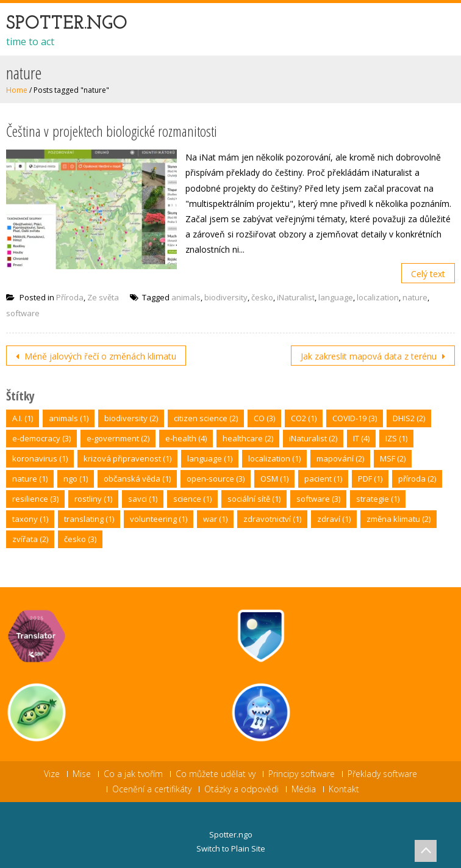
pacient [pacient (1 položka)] (323, 479)
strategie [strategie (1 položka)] (378, 499)
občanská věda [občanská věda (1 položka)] (137, 479)
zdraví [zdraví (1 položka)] (334, 519)
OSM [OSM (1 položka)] (274, 479)
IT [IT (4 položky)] (361, 438)
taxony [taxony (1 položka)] (30, 519)
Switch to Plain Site (231, 848)
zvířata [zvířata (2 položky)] (30, 539)
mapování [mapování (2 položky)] (340, 458)
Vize (52, 774)
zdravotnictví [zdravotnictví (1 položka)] (272, 519)
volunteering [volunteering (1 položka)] (159, 519)
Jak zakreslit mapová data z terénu (370, 356)
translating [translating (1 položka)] (89, 519)
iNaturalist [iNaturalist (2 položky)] (313, 438)
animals (186, 297)
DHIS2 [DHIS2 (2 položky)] (409, 418)
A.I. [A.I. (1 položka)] (23, 418)
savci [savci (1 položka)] (143, 499)
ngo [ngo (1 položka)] (76, 479)
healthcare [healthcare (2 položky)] (248, 438)
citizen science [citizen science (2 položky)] (206, 418)
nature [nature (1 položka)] (30, 479)
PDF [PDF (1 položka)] (370, 479)
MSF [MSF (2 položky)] (393, 458)
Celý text (428, 274)
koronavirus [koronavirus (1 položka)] (40, 458)
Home (17, 90)
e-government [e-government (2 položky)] (118, 438)
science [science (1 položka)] (192, 499)
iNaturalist (296, 297)
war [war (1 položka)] (215, 519)
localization (378, 297)
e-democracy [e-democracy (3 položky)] (41, 438)
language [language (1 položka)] (210, 458)
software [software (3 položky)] (318, 499)
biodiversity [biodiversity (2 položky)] (131, 418)
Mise (82, 774)
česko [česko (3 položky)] (80, 539)
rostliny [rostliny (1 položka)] (93, 499)
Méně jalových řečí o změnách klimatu (99, 356)
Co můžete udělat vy (216, 774)
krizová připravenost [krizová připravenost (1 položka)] (127, 458)
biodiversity (226, 297)
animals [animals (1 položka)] (69, 418)
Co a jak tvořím (133, 774)
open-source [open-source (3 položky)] (216, 479)
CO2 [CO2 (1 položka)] (304, 418)
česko (262, 297)
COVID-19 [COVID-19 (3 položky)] (355, 418)
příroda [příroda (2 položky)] (417, 479)
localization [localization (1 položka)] (274, 458)
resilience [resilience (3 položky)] (35, 499)
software (23, 313)
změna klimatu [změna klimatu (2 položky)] (398, 519)
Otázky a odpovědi (241, 789)
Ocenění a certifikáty (152, 789)
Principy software (302, 774)
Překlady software (382, 774)
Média (304, 789)
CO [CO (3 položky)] (264, 418)
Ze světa (103, 297)
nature (415, 297)
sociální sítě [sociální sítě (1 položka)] (254, 499)
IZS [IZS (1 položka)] (396, 438)
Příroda (70, 297)
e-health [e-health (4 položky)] (186, 438)
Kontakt (344, 789)
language (336, 297)
